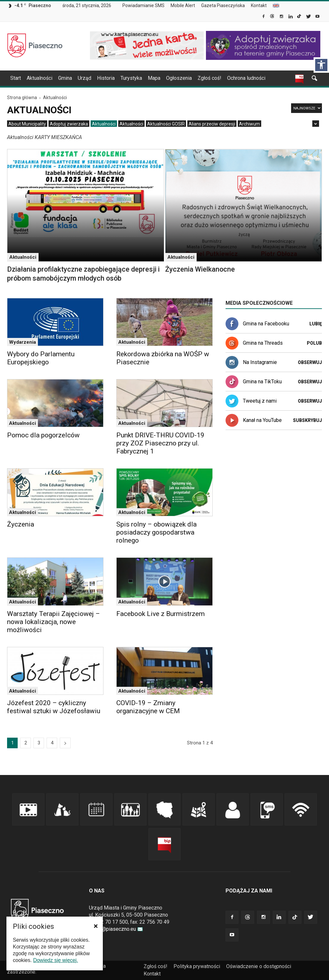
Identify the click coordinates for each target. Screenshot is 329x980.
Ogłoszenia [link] (179, 78)
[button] (96, 926)
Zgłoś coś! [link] (209, 78)
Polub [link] (314, 343)
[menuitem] (146, 6)
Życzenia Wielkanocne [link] (200, 269)
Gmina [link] (65, 78)
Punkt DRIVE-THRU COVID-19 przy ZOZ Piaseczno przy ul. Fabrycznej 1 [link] (160, 443)
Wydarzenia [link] (22, 342)
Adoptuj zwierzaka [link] (69, 124)
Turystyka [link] (131, 78)
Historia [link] (106, 78)
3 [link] (39, 743)
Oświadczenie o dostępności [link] (259, 966)
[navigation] (157, 78)
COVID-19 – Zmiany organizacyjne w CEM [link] (148, 707)
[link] (264, 17)
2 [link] (26, 743)
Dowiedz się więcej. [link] (56, 960)
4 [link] (52, 743)
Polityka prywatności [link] (197, 966)
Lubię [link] (316, 324)
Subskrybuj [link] (307, 420)
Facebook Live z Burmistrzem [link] (160, 614)
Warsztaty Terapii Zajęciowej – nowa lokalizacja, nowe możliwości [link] (53, 622)
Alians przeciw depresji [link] (212, 124)
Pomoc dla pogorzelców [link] (43, 435)
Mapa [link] (154, 78)
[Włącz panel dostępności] (321, 65)
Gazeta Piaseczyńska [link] (223, 5)
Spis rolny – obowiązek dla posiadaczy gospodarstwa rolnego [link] (156, 532)
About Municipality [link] (276, 6)
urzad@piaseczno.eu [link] (116, 929)
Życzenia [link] (21, 524)
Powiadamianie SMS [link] (143, 5)
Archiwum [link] (249, 124)
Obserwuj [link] (310, 362)
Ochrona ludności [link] (246, 78)
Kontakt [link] (259, 5)
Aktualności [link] (40, 78)
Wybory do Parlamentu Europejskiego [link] (41, 358)
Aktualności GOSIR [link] (166, 124)
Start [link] (16, 78)
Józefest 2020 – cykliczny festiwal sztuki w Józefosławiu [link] (54, 707)
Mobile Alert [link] (183, 5)
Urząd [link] (84, 78)
